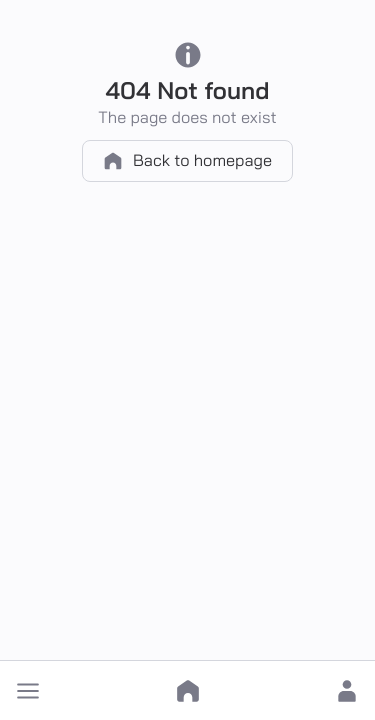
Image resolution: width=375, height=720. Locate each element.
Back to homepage (187, 161)
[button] (28, 691)
